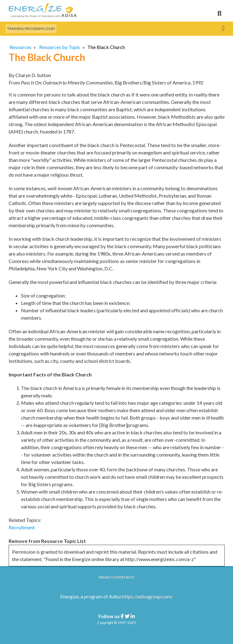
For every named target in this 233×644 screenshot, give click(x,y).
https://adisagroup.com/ (148, 596)
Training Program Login (31, 29)
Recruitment (22, 527)
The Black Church (106, 47)
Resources (21, 47)
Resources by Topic (60, 47)
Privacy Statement (117, 577)
